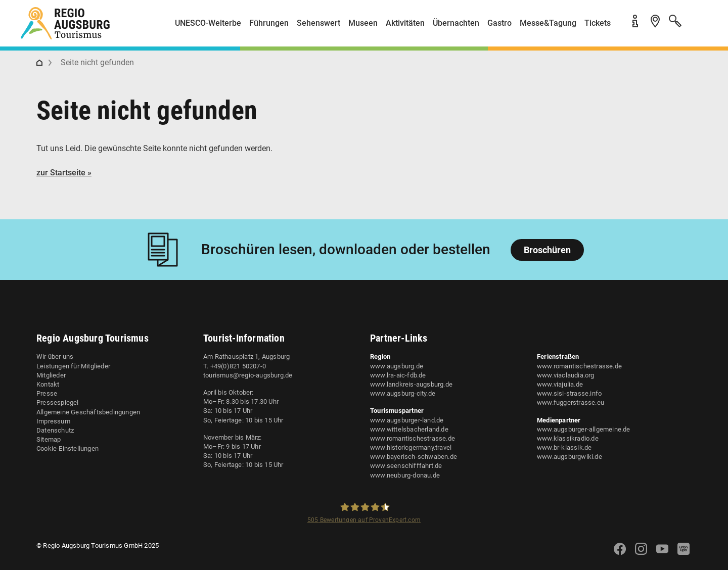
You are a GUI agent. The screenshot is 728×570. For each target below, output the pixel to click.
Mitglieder (51, 375)
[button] (698, 27)
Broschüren (547, 250)
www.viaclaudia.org (566, 375)
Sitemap (49, 439)
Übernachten (456, 23)
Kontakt (48, 384)
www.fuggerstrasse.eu (571, 402)
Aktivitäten (405, 23)
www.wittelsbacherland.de (409, 429)
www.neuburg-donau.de (405, 475)
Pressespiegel (58, 402)
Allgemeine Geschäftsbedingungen (88, 412)
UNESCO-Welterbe (208, 23)
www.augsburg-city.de (403, 393)
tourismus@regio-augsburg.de (248, 375)
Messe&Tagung (548, 23)
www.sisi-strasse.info (569, 393)
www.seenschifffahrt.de (406, 466)
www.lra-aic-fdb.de (398, 375)
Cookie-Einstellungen (67, 448)
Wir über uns (55, 357)
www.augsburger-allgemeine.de (584, 429)
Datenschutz (55, 430)
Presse (47, 393)
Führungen (269, 23)
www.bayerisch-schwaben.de (414, 457)
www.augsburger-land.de (407, 420)
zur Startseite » (64, 173)
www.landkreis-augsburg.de (411, 384)
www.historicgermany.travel (411, 447)
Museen (363, 23)
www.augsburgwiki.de (570, 457)
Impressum (53, 421)
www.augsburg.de (397, 366)
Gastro (499, 23)
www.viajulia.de (560, 384)
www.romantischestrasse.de (413, 438)
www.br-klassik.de (564, 447)
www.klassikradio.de (568, 438)
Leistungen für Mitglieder (73, 366)
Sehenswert (318, 23)
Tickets (598, 23)
